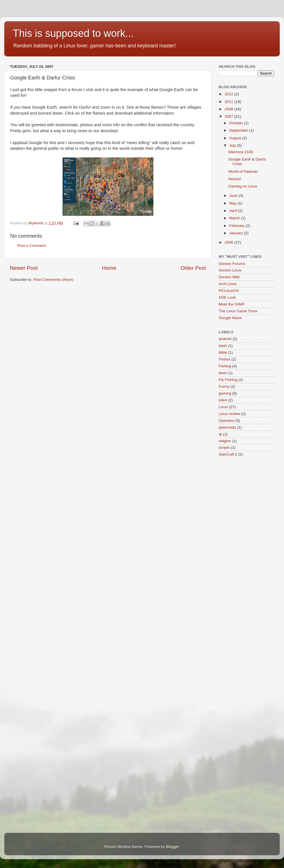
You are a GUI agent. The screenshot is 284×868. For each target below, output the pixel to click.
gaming (225, 393)
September (239, 130)
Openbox (226, 421)
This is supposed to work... (73, 33)
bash (223, 346)
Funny (224, 386)
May (233, 203)
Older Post (193, 268)
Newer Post (24, 268)
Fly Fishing (228, 380)
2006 (229, 242)
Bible (223, 352)
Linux (223, 407)
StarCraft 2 (228, 454)
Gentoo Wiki (229, 277)
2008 (229, 109)
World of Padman (243, 171)
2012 (229, 94)
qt (220, 434)
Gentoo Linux (230, 270)
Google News (230, 318)
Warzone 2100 (241, 152)
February (237, 226)
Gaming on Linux (243, 186)
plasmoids (227, 427)
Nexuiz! (235, 179)
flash (223, 373)
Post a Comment (32, 246)
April (234, 211)
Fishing (225, 366)
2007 (229, 116)
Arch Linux (228, 284)
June (234, 196)
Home (109, 268)
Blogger (172, 847)
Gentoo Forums (232, 264)
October (237, 123)
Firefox (225, 359)
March (235, 218)
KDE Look (227, 297)
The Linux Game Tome (238, 311)
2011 (229, 102)
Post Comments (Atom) (53, 280)
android (225, 339)
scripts (224, 447)
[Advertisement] (113, 304)
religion (225, 441)
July (233, 145)
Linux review (229, 414)
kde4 (223, 400)
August (236, 138)
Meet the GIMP (232, 304)
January (237, 233)
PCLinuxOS (229, 291)
